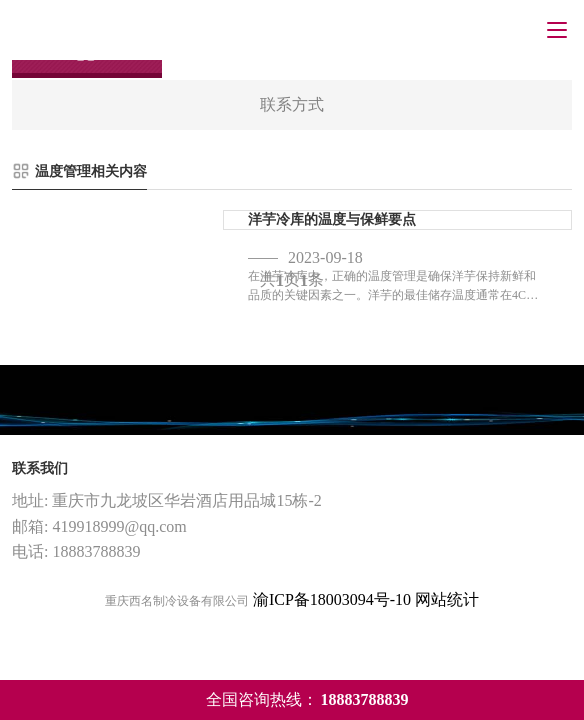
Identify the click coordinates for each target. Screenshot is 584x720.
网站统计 (447, 599)
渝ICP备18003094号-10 (332, 599)
